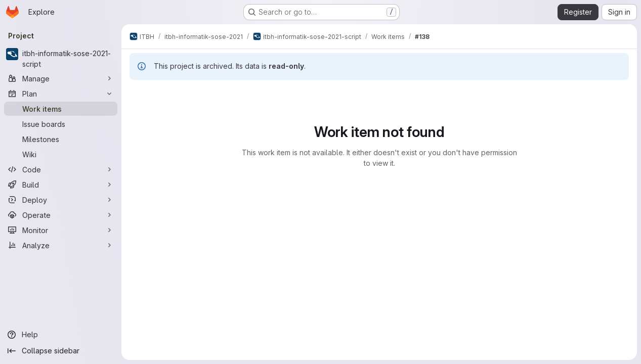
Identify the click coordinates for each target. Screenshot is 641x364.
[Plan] (61, 94)
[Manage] (61, 78)
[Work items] (61, 109)
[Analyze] (61, 245)
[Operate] (61, 215)
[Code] (61, 169)
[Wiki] (61, 154)
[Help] (61, 335)
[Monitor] (61, 230)
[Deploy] (61, 200)
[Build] (61, 185)
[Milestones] (61, 139)
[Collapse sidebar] (61, 351)
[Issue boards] (61, 124)
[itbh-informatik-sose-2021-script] (61, 59)
